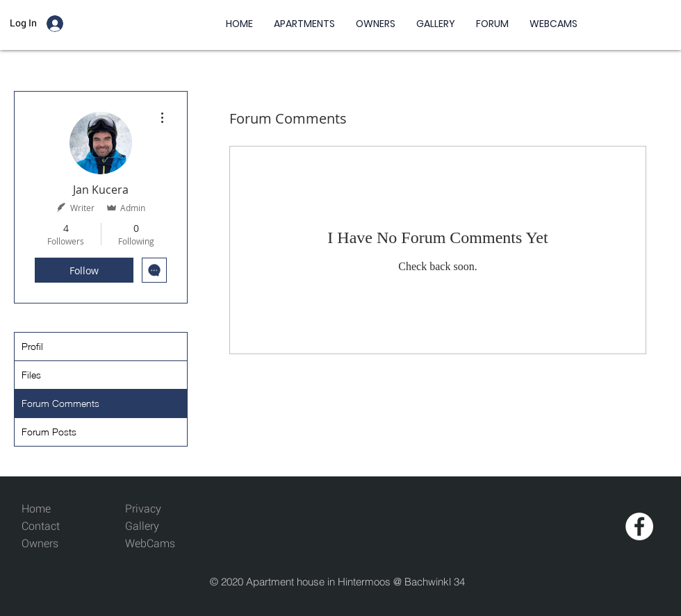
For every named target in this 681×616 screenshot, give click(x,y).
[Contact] (53, 527)
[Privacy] (143, 509)
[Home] (53, 509)
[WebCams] (157, 544)
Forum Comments (60, 403)
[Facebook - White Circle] (639, 526)
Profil (32, 346)
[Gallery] (157, 527)
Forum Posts (49, 432)
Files (31, 375)
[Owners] (53, 544)
